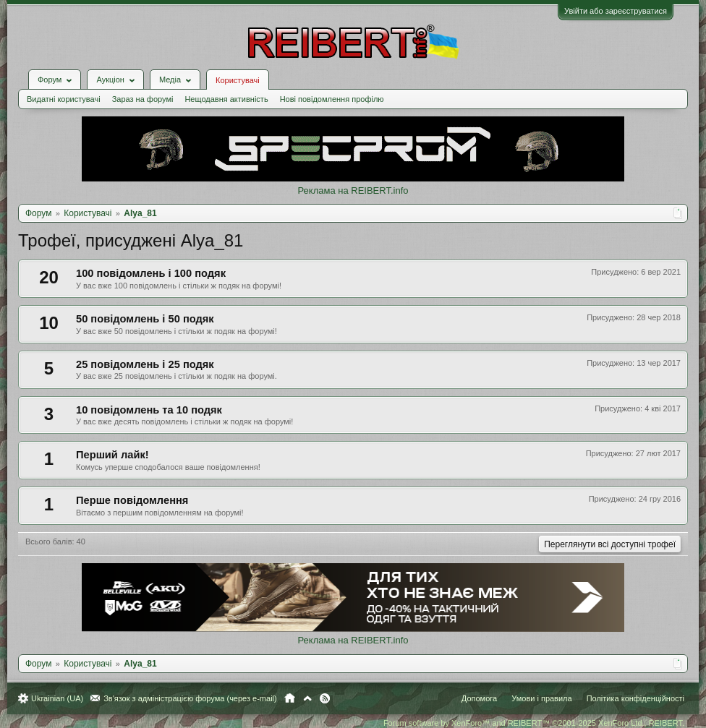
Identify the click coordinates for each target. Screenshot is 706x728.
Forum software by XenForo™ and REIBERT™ (534, 723)
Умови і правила (541, 698)
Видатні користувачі (64, 99)
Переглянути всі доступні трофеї (610, 544)
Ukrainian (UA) (57, 698)
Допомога (479, 698)
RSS (325, 698)
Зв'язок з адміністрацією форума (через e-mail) (190, 698)
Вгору (307, 698)
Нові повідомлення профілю (332, 99)
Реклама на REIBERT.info (353, 190)
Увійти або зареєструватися (616, 11)
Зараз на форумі (143, 99)
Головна (290, 698)
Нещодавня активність (226, 99)
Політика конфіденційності (635, 698)
